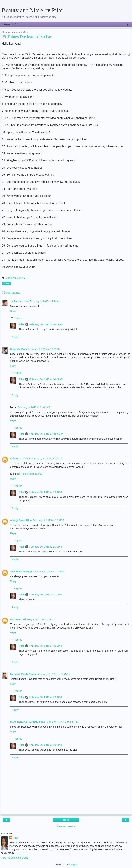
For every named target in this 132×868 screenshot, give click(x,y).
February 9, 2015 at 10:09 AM (44, 349)
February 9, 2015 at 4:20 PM (48, 572)
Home (66, 820)
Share (6, 283)
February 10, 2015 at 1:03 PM (46, 595)
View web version (66, 826)
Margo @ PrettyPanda (23, 674)
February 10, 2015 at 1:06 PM (46, 697)
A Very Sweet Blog (21, 520)
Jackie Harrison (19, 301)
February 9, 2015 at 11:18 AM (45, 459)
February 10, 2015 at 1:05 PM (46, 646)
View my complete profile (15, 858)
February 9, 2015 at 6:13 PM (38, 619)
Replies (18, 318)
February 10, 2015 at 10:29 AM (46, 434)
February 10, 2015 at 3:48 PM (62, 722)
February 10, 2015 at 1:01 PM (46, 547)
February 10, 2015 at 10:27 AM (46, 379)
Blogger (73, 865)
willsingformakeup (21, 572)
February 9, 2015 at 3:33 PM (48, 520)
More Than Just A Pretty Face (27, 722)
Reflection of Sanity (31, 474)
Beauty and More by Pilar (32, 10)
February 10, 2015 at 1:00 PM (46, 492)
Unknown (16, 619)
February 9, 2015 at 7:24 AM (45, 301)
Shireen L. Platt (19, 459)
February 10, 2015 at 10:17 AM (46, 324)
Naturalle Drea (19, 349)
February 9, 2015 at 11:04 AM (34, 407)
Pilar (21, 324)
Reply (13, 311)
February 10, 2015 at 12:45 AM (54, 674)
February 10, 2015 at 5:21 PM (46, 745)
